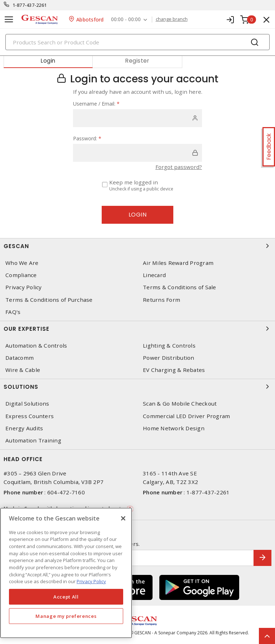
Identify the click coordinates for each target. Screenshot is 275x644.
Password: (87, 138)
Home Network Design (174, 428)
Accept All (66, 597)
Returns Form (161, 300)
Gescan (137, 246)
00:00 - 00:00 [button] (126, 20)
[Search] (137, 42)
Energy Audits (24, 428)
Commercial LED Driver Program (186, 416)
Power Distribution (169, 358)
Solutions (137, 387)
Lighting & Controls (169, 346)
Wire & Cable (23, 370)
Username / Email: (96, 104)
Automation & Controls (36, 346)
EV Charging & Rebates (174, 370)
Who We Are (22, 263)
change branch (172, 19)
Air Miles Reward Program (178, 263)
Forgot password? (179, 167)
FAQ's (13, 312)
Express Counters (30, 416)
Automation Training (33, 440)
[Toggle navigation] (9, 20)
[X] (123, 518)
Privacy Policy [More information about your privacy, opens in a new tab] (91, 581)
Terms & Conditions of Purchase (49, 300)
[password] (137, 153)
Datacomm (20, 358)
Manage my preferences (66, 616)
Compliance (21, 275)
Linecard (154, 275)
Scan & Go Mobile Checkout (180, 404)
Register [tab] (137, 61)
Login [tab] (48, 61)
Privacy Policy (24, 287)
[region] (66, 573)
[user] (137, 118)
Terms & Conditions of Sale (180, 287)
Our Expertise (137, 329)
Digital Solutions (27, 404)
